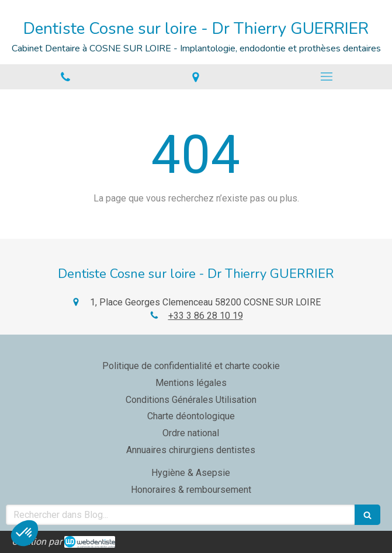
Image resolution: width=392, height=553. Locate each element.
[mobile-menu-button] (327, 76)
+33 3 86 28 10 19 (206, 316)
